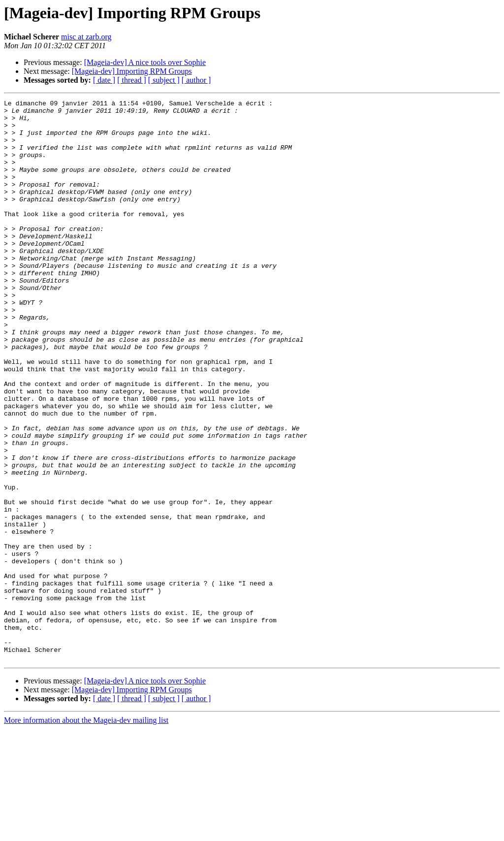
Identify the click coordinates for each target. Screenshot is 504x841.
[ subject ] (164, 80)
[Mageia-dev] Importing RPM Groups (132, 71)
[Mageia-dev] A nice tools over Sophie (145, 62)
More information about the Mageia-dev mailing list (86, 832)
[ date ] (104, 80)
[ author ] (196, 80)
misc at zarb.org (86, 37)
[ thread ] (132, 80)
